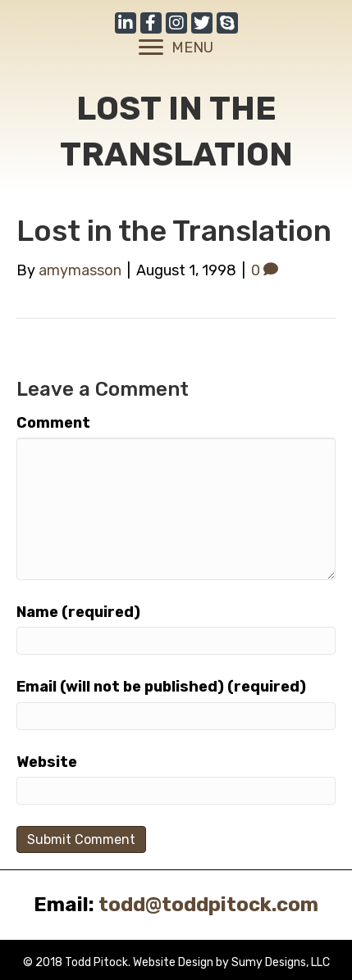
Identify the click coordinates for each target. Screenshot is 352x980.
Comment (53, 423)
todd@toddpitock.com (208, 905)
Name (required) (78, 612)
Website (47, 762)
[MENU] (176, 48)
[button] (126, 23)
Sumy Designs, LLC (281, 962)
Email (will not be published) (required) (161, 687)
